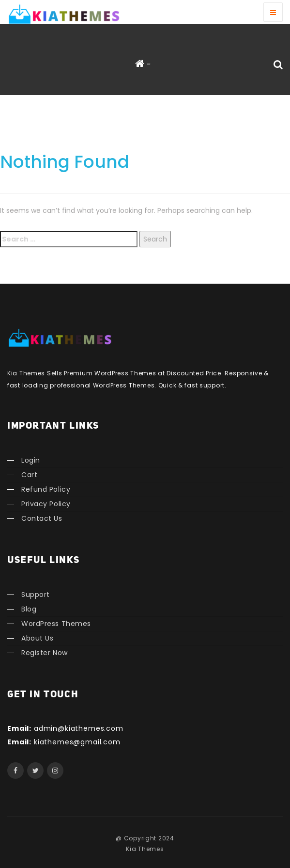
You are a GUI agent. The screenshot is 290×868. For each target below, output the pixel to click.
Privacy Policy (46, 504)
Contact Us (42, 518)
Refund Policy (46, 489)
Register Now (45, 653)
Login (31, 460)
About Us (37, 638)
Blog (29, 609)
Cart (29, 475)
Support (36, 595)
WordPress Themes (56, 624)
